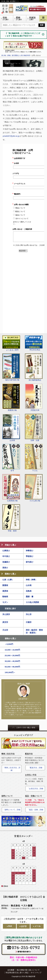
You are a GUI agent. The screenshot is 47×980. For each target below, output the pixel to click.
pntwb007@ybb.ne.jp (11, 136)
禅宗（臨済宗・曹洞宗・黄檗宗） (34, 631)
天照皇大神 (34, 397)
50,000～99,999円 (12, 667)
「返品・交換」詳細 (35, 810)
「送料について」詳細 (12, 810)
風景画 (5, 591)
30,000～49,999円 (12, 661)
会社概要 (11, 970)
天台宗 (5, 630)
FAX (10, 926)
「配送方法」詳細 (35, 768)
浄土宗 (29, 614)
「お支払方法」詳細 (35, 789)
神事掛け (30, 551)
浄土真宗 (6, 614)
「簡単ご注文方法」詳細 (12, 769)
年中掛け (6, 556)
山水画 (11, 428)
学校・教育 (11, 518)
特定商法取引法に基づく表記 (17, 973)
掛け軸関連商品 (34, 367)
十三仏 (34, 458)
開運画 (5, 585)
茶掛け (5, 568)
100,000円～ (10, 672)
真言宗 (5, 622)
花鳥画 (29, 591)
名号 (11, 458)
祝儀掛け (6, 562)
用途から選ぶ (10, 545)
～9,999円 (9, 644)
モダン (5, 602)
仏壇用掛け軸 (11, 488)
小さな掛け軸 (34, 488)
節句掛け (30, 562)
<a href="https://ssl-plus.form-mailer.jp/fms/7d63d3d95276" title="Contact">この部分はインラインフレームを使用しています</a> (23, 239)
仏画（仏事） (8, 580)
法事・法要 (34, 428)
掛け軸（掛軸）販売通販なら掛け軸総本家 (16, 55)
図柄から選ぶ (10, 574)
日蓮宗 (29, 622)
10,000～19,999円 (12, 650)
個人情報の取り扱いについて (28, 970)
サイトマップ (36, 973)
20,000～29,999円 (12, 655)
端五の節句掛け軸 (11, 367)
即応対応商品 (34, 343)
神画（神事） (31, 580)
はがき (24, 926)
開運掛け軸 (11, 397)
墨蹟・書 (30, 597)
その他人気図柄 (32, 602)
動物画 (5, 597)
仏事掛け (6, 551)
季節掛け (30, 556)
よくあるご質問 (11, 343)
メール (38, 926)
